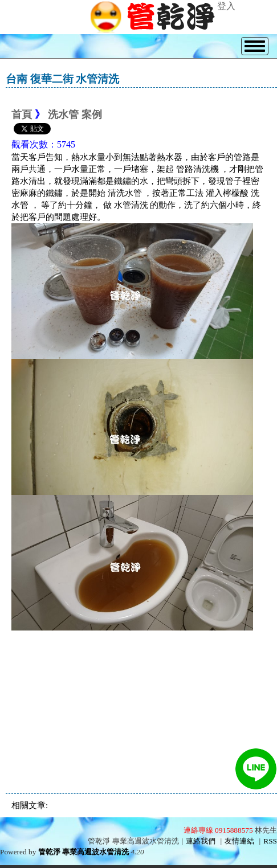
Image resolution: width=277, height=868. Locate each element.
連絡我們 (201, 841)
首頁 (22, 114)
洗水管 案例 (75, 114)
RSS (270, 841)
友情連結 (239, 841)
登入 (226, 6)
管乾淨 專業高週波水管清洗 (83, 852)
